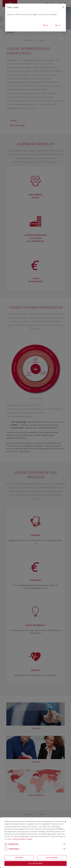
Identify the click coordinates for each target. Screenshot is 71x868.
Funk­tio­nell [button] (12, 849)
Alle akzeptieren (36, 863)
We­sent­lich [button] (11, 845)
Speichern (19, 858)
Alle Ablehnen (52, 858)
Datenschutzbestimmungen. (23, 839)
